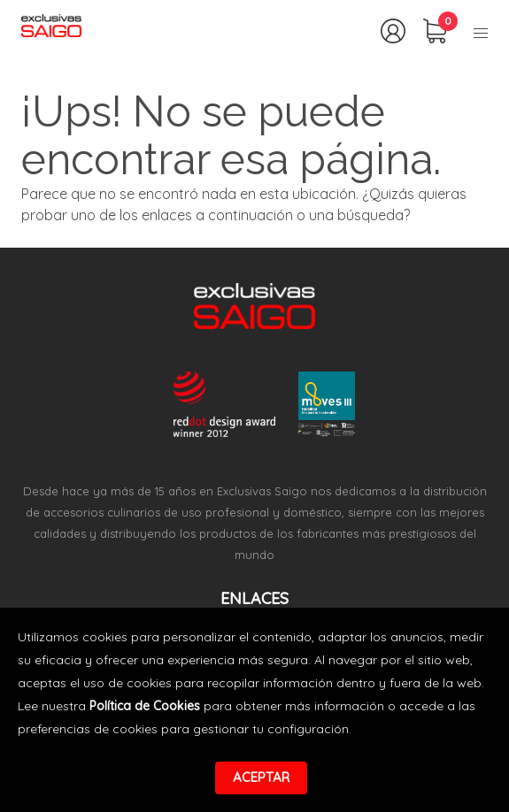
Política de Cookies (145, 706)
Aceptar (261, 777)
